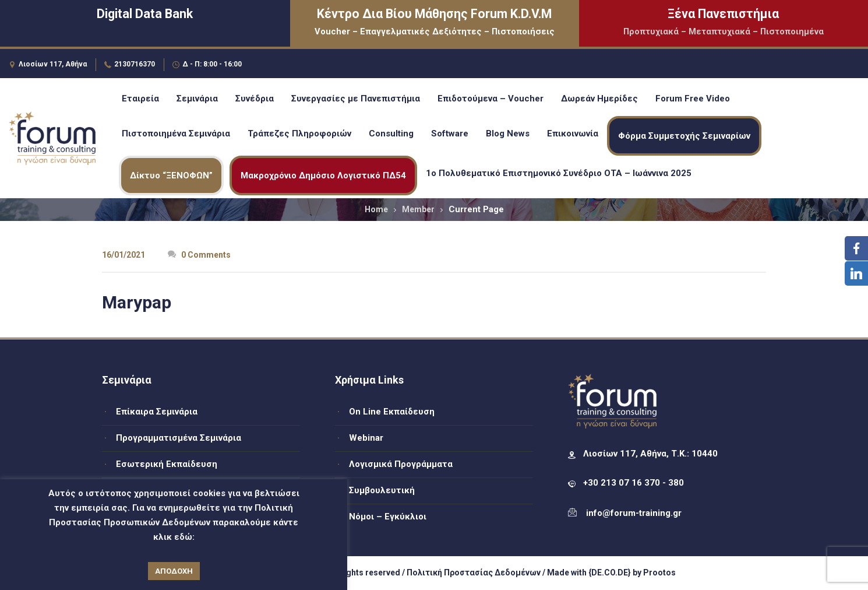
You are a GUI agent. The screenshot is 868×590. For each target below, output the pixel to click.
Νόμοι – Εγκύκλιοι (388, 517)
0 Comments (199, 255)
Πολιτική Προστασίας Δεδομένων (474, 573)
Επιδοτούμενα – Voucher (491, 99)
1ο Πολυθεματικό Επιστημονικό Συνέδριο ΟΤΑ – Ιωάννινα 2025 (559, 173)
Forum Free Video (693, 99)
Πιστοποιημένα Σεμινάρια (176, 134)
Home (376, 209)
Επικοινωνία (573, 134)
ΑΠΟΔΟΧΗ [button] (174, 571)
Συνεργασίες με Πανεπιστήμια (356, 99)
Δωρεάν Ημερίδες (599, 99)
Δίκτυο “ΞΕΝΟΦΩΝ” (171, 175)
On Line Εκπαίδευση (392, 412)
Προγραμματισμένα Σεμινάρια (179, 438)
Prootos (659, 573)
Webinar (366, 438)
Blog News (508, 134)
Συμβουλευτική (382, 490)
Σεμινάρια (197, 99)
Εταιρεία (140, 99)
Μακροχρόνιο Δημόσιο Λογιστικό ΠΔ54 (323, 175)
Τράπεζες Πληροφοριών (299, 134)
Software (450, 134)
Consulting (391, 134)
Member (418, 209)
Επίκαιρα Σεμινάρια (157, 412)
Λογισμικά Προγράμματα (401, 464)
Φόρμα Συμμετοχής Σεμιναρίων (684, 136)
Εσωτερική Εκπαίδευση (167, 464)
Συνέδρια (255, 99)
